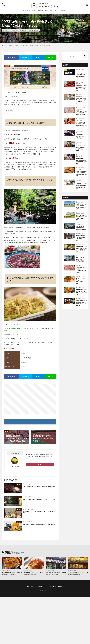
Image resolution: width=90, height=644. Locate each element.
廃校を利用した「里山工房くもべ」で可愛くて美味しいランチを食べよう (81, 292)
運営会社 (40, 586)
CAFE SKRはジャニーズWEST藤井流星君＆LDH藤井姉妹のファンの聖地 (81, 148)
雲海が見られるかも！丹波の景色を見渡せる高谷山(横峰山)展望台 (81, 228)
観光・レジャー (54, 11)
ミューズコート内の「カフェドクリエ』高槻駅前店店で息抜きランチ (78, 573)
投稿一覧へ (40, 464)
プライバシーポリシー (50, 586)
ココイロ (24, 367)
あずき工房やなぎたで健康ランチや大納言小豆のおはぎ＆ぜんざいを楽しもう (81, 303)
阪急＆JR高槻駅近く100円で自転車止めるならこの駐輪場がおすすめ (81, 161)
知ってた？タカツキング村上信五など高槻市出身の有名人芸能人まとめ (81, 75)
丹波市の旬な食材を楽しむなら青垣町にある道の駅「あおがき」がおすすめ (81, 206)
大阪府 (11, 45)
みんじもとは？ (31, 586)
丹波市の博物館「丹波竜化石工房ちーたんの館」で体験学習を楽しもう (81, 249)
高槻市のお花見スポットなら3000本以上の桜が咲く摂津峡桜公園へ (39, 487)
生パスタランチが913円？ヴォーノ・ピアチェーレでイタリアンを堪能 (81, 281)
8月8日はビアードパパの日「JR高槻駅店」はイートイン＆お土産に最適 (39, 512)
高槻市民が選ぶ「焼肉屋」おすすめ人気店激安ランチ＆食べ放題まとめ (81, 88)
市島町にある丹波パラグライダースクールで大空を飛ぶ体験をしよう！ (81, 217)
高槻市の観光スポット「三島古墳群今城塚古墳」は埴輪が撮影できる (40, 524)
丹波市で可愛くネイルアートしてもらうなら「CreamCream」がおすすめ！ (81, 270)
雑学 (30, 30)
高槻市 (25, 30)
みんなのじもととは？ (29, 11)
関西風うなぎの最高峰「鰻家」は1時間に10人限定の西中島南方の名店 (81, 174)
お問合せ (63, 11)
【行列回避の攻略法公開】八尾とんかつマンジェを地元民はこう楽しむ (81, 124)
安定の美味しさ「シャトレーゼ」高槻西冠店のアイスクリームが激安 (56, 573)
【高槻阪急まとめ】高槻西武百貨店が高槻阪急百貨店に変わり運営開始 (81, 186)
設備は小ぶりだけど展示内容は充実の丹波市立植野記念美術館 (81, 259)
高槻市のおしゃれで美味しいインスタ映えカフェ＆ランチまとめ (81, 113)
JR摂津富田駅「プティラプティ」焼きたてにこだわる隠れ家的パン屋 (34, 573)
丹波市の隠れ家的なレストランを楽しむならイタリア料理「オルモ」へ (81, 238)
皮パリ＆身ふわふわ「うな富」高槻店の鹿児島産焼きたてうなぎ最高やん (12, 573)
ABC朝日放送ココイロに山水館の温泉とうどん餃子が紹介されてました (38, 45)
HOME (5, 45)
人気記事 (40, 11)
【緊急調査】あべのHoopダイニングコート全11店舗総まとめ (81, 136)
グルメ (46, 11)
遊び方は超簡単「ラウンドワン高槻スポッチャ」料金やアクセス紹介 (40, 499)
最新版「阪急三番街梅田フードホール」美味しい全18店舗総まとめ (81, 101)
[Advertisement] (30, 399)
